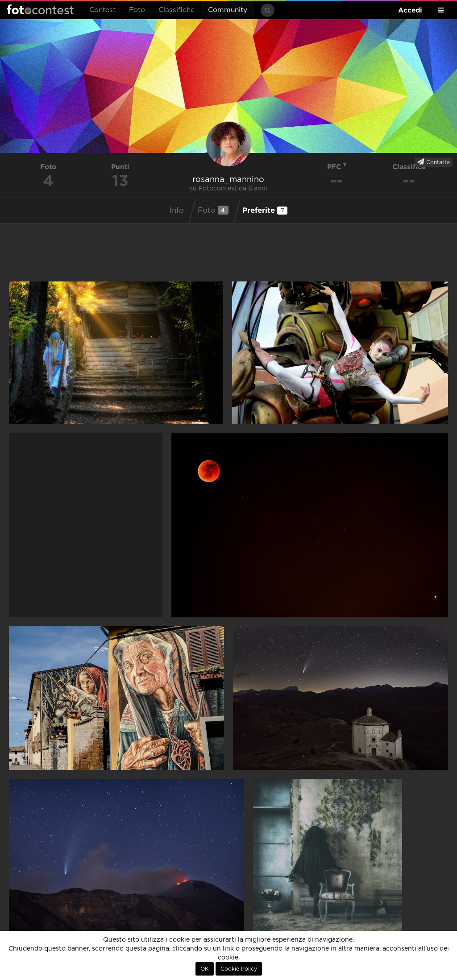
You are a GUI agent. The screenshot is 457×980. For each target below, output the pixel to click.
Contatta (434, 162)
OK (205, 969)
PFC (337, 167)
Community (228, 10)
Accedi (410, 10)
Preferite (265, 210)
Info (177, 211)
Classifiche (177, 10)
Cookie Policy (239, 969)
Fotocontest (40, 9)
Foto (137, 10)
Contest (102, 10)
